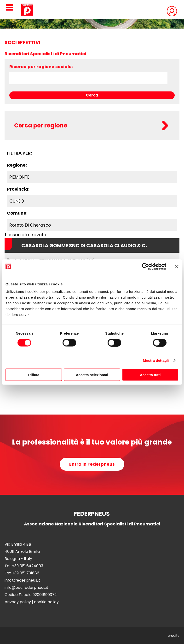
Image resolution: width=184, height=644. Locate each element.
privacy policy (18, 602)
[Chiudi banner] (177, 266)
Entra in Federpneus (92, 464)
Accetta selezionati (92, 375)
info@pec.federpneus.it (26, 587)
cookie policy (46, 602)
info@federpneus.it (22, 580)
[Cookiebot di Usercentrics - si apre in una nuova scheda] (145, 266)
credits (173, 636)
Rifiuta (34, 375)
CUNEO (17, 201)
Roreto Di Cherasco (30, 225)
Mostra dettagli (156, 360)
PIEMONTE (19, 177)
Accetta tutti (150, 375)
